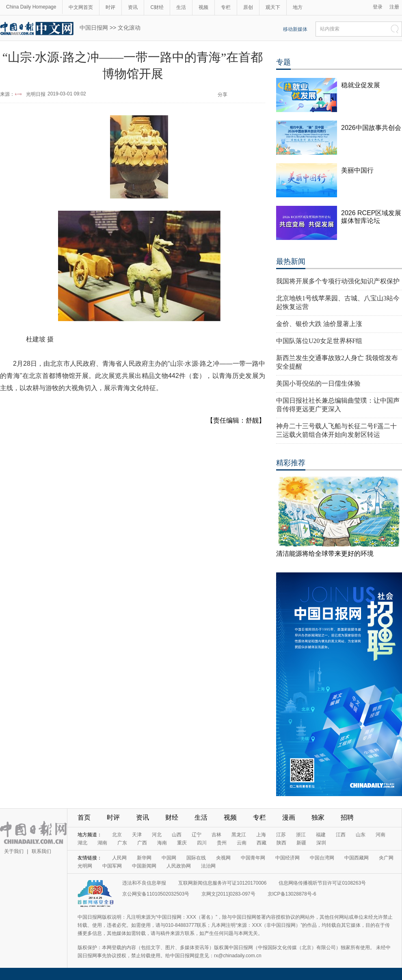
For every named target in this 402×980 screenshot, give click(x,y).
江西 (341, 835)
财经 (172, 817)
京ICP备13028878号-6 (292, 894)
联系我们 (41, 851)
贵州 (222, 843)
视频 (203, 7)
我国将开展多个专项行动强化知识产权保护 (338, 281)
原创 (248, 7)
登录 (378, 7)
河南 (380, 835)
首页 (84, 817)
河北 (157, 835)
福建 (321, 835)
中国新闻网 (144, 866)
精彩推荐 (291, 463)
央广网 (386, 858)
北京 (117, 835)
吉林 (216, 835)
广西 (142, 843)
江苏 (281, 835)
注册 (394, 7)
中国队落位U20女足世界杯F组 (319, 341)
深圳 (321, 843)
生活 (181, 7)
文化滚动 (129, 28)
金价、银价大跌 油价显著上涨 (319, 324)
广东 (122, 843)
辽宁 (197, 835)
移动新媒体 (295, 29)
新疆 (301, 843)
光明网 (85, 866)
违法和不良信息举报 (144, 883)
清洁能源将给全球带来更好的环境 (325, 554)
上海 (261, 835)
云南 (242, 843)
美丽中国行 (357, 170)
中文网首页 (81, 7)
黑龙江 (239, 835)
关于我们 (14, 851)
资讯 (133, 7)
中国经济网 (287, 858)
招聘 (347, 817)
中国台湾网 (322, 858)
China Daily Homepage (31, 7)
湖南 (102, 843)
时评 (110, 7)
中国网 (169, 858)
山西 (177, 835)
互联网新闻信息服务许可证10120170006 (222, 883)
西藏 (262, 843)
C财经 (157, 7)
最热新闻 (291, 261)
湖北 (82, 843)
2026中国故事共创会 (371, 128)
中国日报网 (94, 28)
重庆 (182, 843)
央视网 (223, 858)
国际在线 (196, 858)
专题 (283, 62)
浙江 (301, 835)
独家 (318, 817)
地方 (298, 7)
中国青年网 (253, 858)
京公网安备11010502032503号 (156, 894)
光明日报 (36, 94)
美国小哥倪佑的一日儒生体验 (318, 383)
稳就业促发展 (361, 85)
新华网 (144, 858)
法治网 (208, 866)
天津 (137, 835)
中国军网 (112, 866)
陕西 (281, 843)
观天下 (273, 7)
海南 (162, 843)
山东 (361, 835)
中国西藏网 (357, 858)
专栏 (226, 7)
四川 (202, 843)
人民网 (119, 858)
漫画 (289, 817)
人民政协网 (179, 866)
